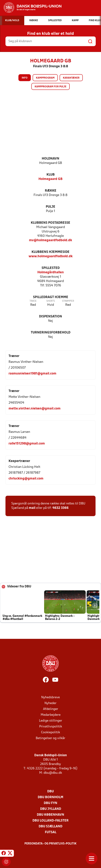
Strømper (68, 301)
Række (51, 191)
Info (25, 78)
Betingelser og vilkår (50, 738)
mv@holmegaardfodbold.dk (50, 240)
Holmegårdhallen (51, 272)
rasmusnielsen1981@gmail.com (32, 374)
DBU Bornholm (50, 797)
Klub (51, 175)
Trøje (33, 301)
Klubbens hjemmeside (50, 252)
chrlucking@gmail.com (26, 479)
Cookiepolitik (50, 732)
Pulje (50, 207)
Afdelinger (51, 709)
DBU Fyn (50, 803)
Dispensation (50, 317)
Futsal (51, 832)
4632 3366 (61, 508)
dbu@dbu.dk (53, 773)
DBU (50, 792)
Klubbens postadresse (50, 223)
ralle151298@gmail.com (27, 444)
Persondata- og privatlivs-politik (50, 844)
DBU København (50, 815)
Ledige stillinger (51, 721)
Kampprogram (45, 78)
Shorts (51, 301)
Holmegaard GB (50, 179)
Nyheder (50, 703)
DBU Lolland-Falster (50, 821)
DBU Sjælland (50, 827)
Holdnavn (50, 159)
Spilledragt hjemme (51, 297)
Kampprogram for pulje (50, 87)
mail (32, 508)
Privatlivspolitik (51, 727)
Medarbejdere (51, 715)
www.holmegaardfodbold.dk (51, 256)
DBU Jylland (51, 809)
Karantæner (71, 78)
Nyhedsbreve (50, 697)
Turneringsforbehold (51, 333)
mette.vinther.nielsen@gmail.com (35, 409)
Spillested (51, 268)
